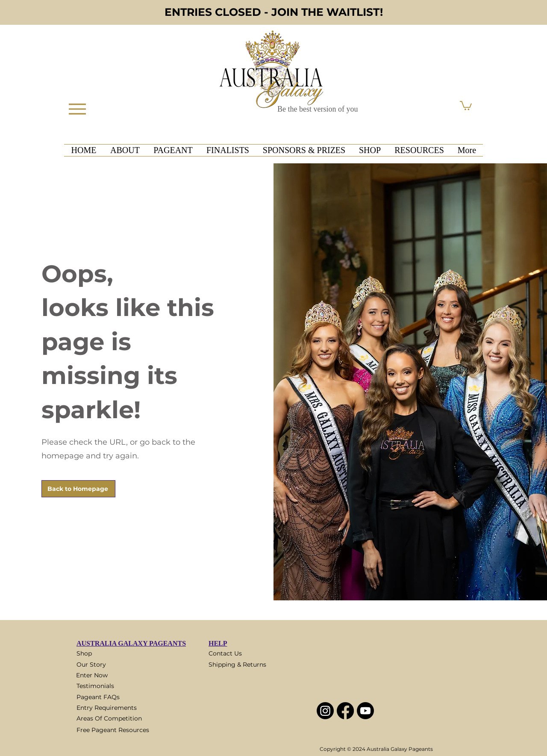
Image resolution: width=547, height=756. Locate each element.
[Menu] (77, 109)
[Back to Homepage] (78, 489)
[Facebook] (345, 711)
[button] (466, 105)
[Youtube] (365, 711)
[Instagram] (325, 711)
